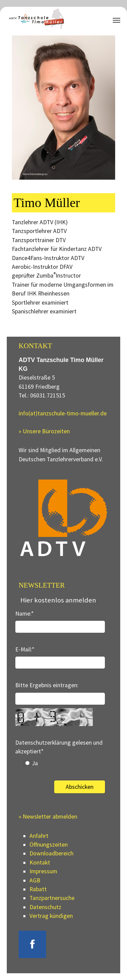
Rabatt (38, 889)
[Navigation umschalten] (117, 20)
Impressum (43, 871)
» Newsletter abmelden (48, 817)
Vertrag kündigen (51, 916)
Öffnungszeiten (49, 845)
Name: (24, 614)
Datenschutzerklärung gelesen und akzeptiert (59, 747)
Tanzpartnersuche (52, 898)
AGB (35, 880)
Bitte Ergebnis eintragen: (47, 685)
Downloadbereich (51, 853)
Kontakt (40, 862)
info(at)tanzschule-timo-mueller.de (63, 413)
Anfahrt (39, 836)
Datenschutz (45, 907)
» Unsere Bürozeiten (44, 431)
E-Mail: (25, 649)
